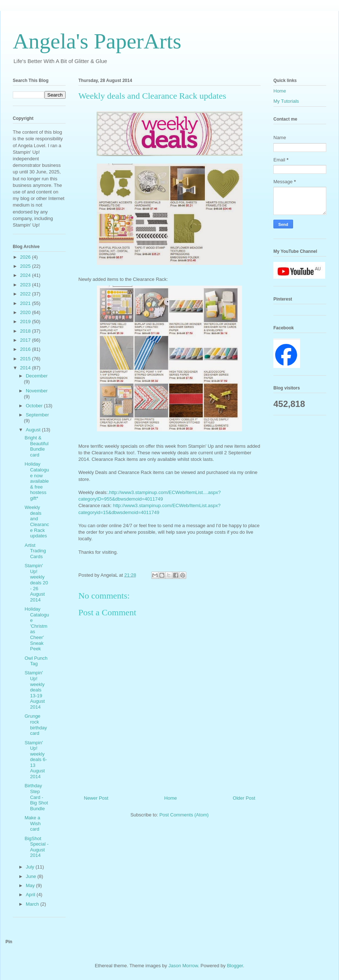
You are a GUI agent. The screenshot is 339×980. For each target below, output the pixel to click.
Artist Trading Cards (35, 551)
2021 (26, 303)
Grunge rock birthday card (36, 725)
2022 (26, 294)
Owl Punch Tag (36, 661)
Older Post (244, 798)
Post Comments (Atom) (184, 815)
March (33, 904)
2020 (26, 312)
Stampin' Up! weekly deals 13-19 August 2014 (34, 690)
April (31, 895)
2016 (26, 349)
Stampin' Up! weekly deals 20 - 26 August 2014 (36, 583)
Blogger (235, 966)
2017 (26, 340)
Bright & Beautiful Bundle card (36, 446)
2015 (26, 359)
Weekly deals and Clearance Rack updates (37, 522)
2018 (26, 331)
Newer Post (96, 798)
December (37, 376)
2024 (26, 275)
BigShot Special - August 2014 (36, 847)
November (37, 391)
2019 (26, 322)
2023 (26, 285)
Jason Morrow (183, 966)
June (32, 876)
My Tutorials (286, 101)
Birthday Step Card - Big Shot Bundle (36, 797)
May (31, 885)
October (35, 406)
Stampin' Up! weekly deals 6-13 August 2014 (36, 760)
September (38, 415)
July (31, 867)
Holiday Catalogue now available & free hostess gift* (37, 481)
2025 (26, 266)
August (34, 430)
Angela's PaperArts (97, 41)
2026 (26, 257)
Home (171, 798)
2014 (26, 368)
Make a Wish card (32, 823)
